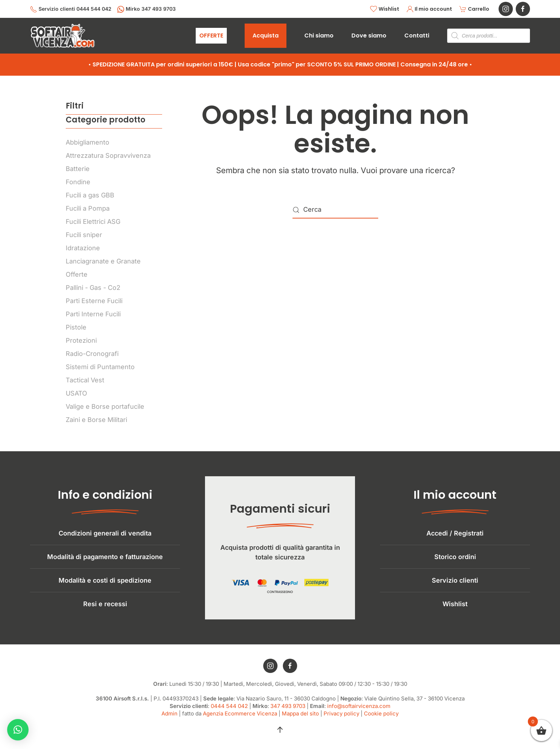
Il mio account (429, 9)
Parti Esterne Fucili (94, 301)
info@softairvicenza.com (359, 710)
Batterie (78, 169)
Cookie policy (381, 718)
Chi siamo (319, 36)
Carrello (474, 9)
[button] (280, 734)
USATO (76, 393)
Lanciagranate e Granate (103, 261)
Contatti (417, 36)
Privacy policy (341, 718)
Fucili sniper (84, 235)
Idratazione (83, 248)
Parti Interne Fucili (93, 314)
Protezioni (81, 340)
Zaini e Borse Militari (96, 420)
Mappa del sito (300, 718)
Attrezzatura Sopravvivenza (108, 155)
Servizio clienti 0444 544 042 (71, 9)
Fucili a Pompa (88, 208)
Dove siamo (369, 36)
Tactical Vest (85, 380)
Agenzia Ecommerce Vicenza (240, 718)
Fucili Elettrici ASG (93, 222)
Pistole (76, 327)
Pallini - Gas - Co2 (93, 288)
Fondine (78, 182)
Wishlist (385, 9)
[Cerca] (335, 210)
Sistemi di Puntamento (100, 367)
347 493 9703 (288, 710)
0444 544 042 (229, 710)
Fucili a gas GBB (90, 195)
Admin (169, 718)
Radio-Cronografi (92, 354)
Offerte (77, 274)
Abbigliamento (87, 142)
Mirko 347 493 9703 (146, 9)
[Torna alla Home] (62, 36)
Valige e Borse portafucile (105, 406)
